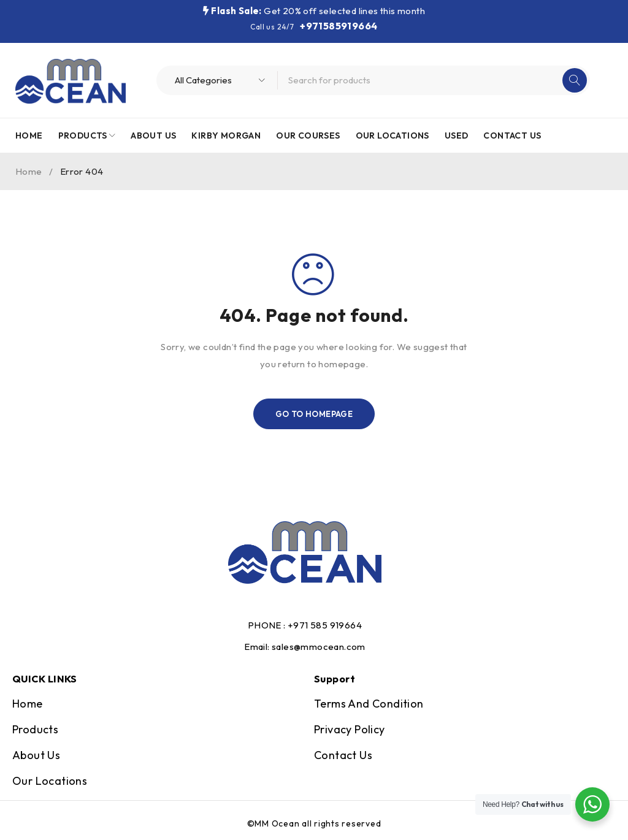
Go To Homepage (314, 414)
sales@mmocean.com (319, 647)
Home (29, 171)
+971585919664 (339, 26)
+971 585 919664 (325, 625)
